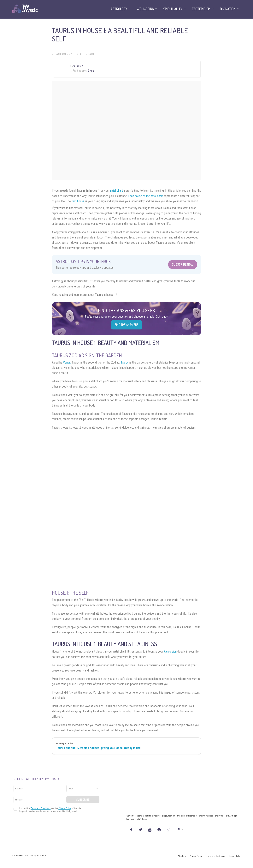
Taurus (125, 362)
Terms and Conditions (215, 856)
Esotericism (201, 9)
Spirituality (173, 9)
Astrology (64, 54)
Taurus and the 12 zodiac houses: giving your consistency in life (98, 748)
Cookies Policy (235, 856)
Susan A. (79, 66)
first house (78, 201)
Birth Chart (86, 54)
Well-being (145, 9)
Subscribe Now (183, 264)
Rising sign (170, 651)
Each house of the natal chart (146, 196)
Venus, (67, 362)
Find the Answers (126, 325)
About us (182, 856)
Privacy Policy (196, 856)
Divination (228, 9)
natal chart (117, 191)
